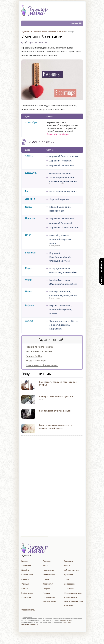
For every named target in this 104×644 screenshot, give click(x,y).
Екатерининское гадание (39, 351)
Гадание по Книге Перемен (40, 347)
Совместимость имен (73, 593)
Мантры (68, 566)
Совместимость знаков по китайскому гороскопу (74, 601)
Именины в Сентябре (57, 32)
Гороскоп (47, 561)
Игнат (28, 235)
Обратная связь (28, 610)
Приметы (25, 579)
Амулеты (25, 588)
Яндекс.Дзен (66, 620)
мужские (33, 42)
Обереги (46, 588)
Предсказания (49, 575)
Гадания (25, 561)
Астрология (26, 598)
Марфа (29, 280)
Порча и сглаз (27, 575)
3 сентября (31, 122)
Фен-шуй (25, 584)
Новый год (26, 570)
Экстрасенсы (70, 584)
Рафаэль (29, 305)
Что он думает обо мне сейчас (42, 365)
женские (43, 42)
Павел (28, 291)
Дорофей (30, 199)
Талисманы (69, 588)
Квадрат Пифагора (36, 360)
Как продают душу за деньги (55, 411)
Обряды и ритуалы (72, 570)
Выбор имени (27, 593)
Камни (45, 566)
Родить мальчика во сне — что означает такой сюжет (55, 426)
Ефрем (29, 206)
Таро (67, 579)
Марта (29, 268)
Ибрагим (30, 218)
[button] (75, 23)
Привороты (69, 575)
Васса (28, 191)
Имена (36, 32)
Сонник (46, 579)
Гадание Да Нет (34, 356)
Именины (44, 32)
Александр (31, 172)
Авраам (29, 156)
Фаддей (29, 321)
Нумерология (49, 570)
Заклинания (26, 566)
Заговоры (69, 561)
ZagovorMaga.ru (27, 32)
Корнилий (30, 253)
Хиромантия (48, 584)
